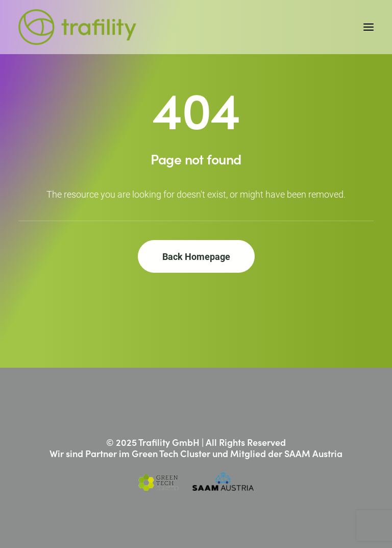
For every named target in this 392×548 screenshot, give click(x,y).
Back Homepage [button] (196, 256)
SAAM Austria (313, 453)
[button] (369, 27)
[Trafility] (77, 27)
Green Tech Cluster (171, 453)
